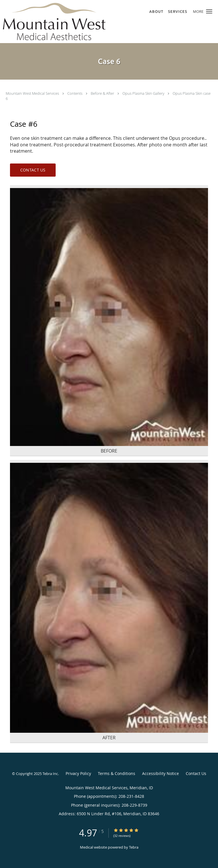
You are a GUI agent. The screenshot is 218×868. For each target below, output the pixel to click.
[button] (209, 11)
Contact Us (33, 170)
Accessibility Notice (161, 773)
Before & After (103, 93)
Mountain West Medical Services (33, 93)
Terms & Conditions (117, 773)
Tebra (134, 847)
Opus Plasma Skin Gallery (144, 93)
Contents (75, 93)
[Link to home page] (73, 22)
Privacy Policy (78, 773)
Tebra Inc (50, 774)
